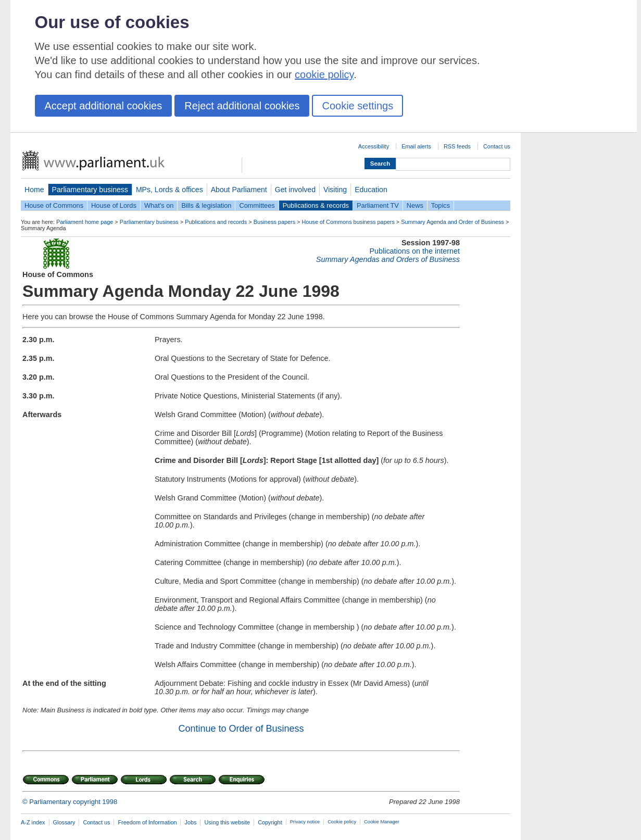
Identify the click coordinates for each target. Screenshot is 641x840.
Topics (441, 205)
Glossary (64, 822)
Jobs (190, 822)
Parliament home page (85, 222)
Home (34, 190)
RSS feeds (457, 146)
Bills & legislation (206, 205)
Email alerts (416, 146)
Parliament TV (378, 205)
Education (371, 190)
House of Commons (54, 205)
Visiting (335, 190)
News (415, 205)
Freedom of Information (147, 822)
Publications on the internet (414, 251)
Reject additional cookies (242, 106)
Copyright (270, 822)
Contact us (497, 146)
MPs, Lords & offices (169, 190)
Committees (257, 205)
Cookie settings (357, 106)
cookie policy (324, 74)
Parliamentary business (90, 190)
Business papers (274, 222)
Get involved (295, 190)
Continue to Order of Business (241, 729)
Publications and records (216, 222)
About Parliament (239, 190)
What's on (159, 205)
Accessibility (374, 146)
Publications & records (316, 205)
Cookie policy (342, 822)
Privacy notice (305, 822)
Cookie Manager (382, 822)
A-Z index (33, 822)
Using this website (227, 822)
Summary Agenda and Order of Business (453, 222)
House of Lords (114, 205)
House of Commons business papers (348, 222)
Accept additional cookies (104, 106)
